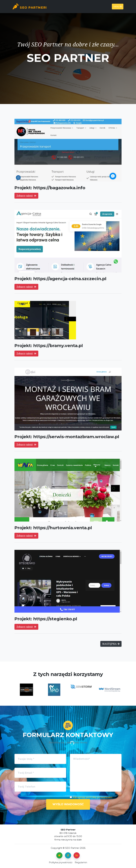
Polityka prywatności (61, 862)
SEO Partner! (30, 6)
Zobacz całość (26, 196)
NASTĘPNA (111, 644)
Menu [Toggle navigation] (118, 7)
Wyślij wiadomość (68, 804)
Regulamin (81, 862)
